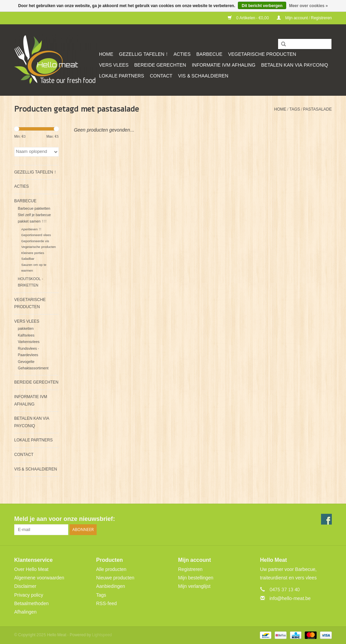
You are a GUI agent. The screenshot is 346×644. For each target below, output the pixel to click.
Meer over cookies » (308, 6)
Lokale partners (121, 76)
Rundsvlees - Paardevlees (29, 352)
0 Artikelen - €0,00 (249, 18)
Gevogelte (26, 362)
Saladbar (28, 259)
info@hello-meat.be (290, 599)
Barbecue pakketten (34, 209)
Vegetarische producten (262, 54)
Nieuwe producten (115, 578)
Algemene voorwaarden (39, 578)
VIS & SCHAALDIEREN (203, 76)
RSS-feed (107, 604)
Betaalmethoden (31, 604)
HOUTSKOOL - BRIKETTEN (31, 282)
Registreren (190, 569)
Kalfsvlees (26, 335)
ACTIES (182, 54)
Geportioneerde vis (35, 241)
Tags (295, 109)
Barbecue (209, 54)
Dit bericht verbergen (262, 6)
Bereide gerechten (160, 65)
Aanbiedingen (111, 586)
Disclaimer (25, 586)
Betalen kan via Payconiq (295, 65)
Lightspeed (102, 635)
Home (106, 54)
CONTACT (161, 76)
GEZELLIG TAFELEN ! (143, 54)
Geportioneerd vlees (36, 235)
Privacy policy (29, 595)
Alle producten (112, 569)
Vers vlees (114, 65)
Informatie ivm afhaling (224, 65)
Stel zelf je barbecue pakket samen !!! (34, 218)
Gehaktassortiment (33, 368)
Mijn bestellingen (196, 578)
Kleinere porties (33, 253)
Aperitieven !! (31, 229)
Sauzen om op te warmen (34, 268)
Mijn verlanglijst (194, 586)
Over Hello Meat (31, 569)
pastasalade (317, 109)
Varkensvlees (29, 342)
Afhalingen (25, 612)
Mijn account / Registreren (304, 18)
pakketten (26, 329)
